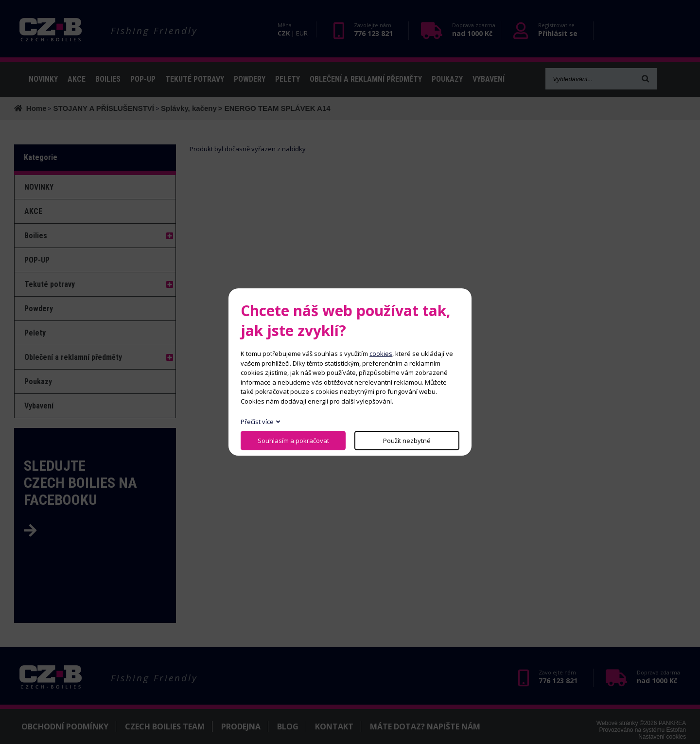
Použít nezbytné (407, 441)
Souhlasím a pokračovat (293, 441)
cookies (381, 354)
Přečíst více (257, 422)
